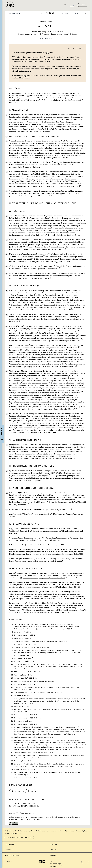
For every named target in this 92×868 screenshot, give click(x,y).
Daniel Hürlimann (70, 34)
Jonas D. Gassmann (57, 32)
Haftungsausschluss (55, 863)
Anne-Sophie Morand (54, 34)
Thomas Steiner (39, 34)
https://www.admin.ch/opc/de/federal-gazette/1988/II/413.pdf (43, 578)
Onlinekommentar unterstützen (19, 838)
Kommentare (9, 844)
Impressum (53, 866)
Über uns (53, 850)
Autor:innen (9, 850)
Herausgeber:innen (12, 855)
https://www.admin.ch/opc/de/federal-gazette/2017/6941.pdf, (43, 587)
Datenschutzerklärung (56, 865)
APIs (51, 862)
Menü (83, 5)
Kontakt (53, 855)
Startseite (54, 844)
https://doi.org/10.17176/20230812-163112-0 (25, 806)
